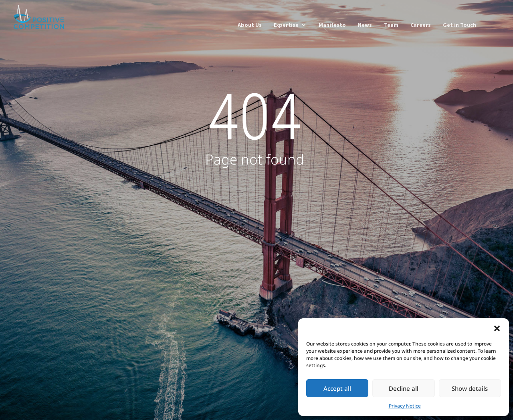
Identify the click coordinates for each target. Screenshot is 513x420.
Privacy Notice (405, 406)
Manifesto (332, 25)
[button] (497, 328)
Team (391, 25)
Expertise (286, 25)
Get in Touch (459, 25)
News (365, 25)
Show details (470, 388)
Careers (421, 25)
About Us (250, 25)
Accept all (337, 388)
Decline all (404, 388)
